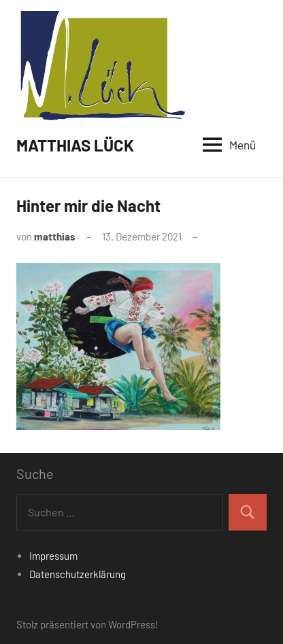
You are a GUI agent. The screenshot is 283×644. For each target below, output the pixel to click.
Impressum (53, 556)
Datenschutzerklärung (78, 574)
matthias (55, 236)
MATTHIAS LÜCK (75, 145)
